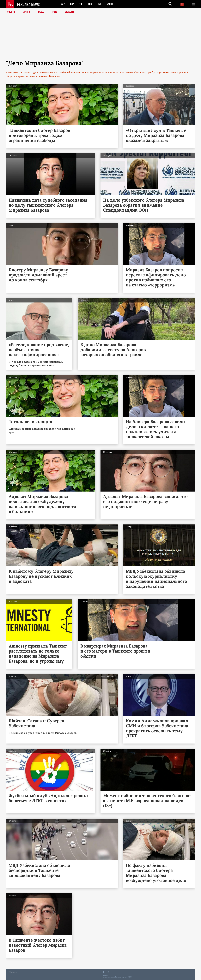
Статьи (26, 12)
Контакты (13, 972)
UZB (100, 4)
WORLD (110, 4)
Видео (41, 12)
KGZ (72, 4)
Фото (55, 12)
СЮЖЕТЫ (70, 12)
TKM (90, 4)
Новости (10, 12)
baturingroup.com (121, 977)
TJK (81, 4)
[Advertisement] (100, 40)
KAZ (63, 4)
